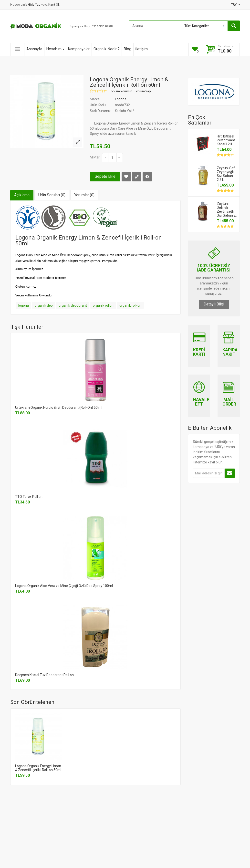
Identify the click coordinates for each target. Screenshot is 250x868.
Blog (127, 49)
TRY (235, 5)
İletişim (141, 49)
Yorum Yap (143, 91)
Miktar (95, 157)
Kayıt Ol (54, 5)
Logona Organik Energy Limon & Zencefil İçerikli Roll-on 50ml (38, 768)
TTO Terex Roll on (29, 497)
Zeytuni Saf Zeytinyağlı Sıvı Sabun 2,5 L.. (226, 174)
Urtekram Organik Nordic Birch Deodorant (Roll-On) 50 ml (59, 408)
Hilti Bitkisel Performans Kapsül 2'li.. (226, 140)
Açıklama (22, 195)
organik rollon (103, 305)
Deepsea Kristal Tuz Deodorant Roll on (44, 675)
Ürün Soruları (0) (52, 195)
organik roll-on (130, 305)
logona (24, 305)
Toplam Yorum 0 (121, 91)
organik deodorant (73, 305)
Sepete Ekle (105, 176)
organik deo (44, 305)
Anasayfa (34, 49)
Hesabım (55, 49)
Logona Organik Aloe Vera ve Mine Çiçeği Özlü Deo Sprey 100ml (64, 586)
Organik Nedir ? (107, 49)
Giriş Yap (35, 5)
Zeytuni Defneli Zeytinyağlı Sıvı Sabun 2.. (227, 209)
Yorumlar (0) (84, 195)
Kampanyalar (79, 49)
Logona (121, 99)
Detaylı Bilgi (214, 304)
